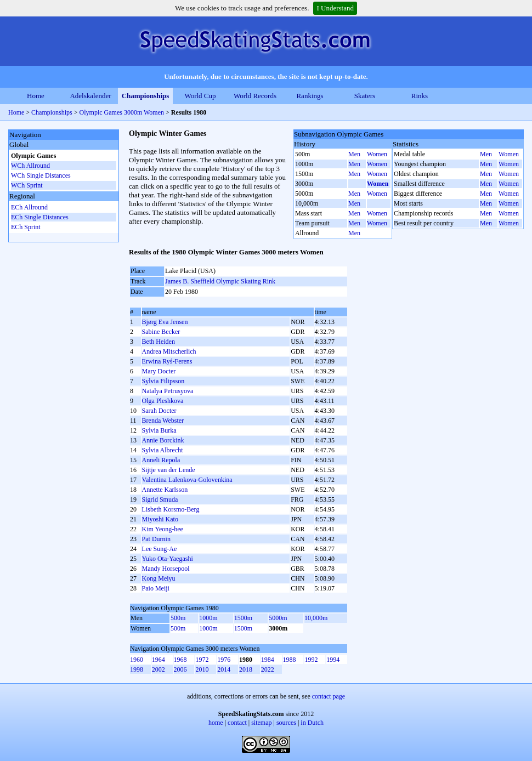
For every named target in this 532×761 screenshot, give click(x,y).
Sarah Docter (159, 411)
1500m (243, 618)
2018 (246, 669)
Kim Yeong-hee (163, 529)
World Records (255, 96)
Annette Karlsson (165, 490)
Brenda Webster (163, 421)
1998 (137, 669)
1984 (268, 660)
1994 (333, 660)
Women (377, 154)
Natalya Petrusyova (168, 391)
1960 (137, 660)
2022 (268, 669)
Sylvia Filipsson (163, 381)
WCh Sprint (27, 185)
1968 (180, 660)
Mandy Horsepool (166, 569)
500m (178, 618)
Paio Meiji (156, 588)
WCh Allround (30, 166)
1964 (159, 660)
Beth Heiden (159, 342)
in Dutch (312, 723)
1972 (202, 660)
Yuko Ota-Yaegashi (168, 559)
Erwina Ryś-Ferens (167, 361)
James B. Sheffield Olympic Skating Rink (220, 281)
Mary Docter (159, 371)
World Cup (200, 96)
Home (36, 96)
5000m (278, 618)
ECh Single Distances (40, 217)
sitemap (261, 723)
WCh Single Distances (41, 175)
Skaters (365, 96)
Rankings (310, 96)
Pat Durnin (156, 539)
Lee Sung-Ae (160, 549)
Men (354, 154)
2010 (202, 669)
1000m (208, 618)
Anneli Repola (161, 460)
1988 (290, 660)
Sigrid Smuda (160, 499)
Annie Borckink (163, 440)
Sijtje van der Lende (169, 470)
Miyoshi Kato (160, 519)
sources (286, 723)
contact (237, 723)
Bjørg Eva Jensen (165, 322)
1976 (224, 660)
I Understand (335, 8)
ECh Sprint (26, 227)
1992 (311, 660)
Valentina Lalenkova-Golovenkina (187, 480)
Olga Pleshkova (163, 401)
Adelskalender (90, 96)
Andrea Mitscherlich (169, 351)
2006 (180, 669)
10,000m (316, 618)
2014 (224, 669)
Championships (146, 96)
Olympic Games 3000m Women (122, 112)
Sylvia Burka (159, 430)
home (216, 723)
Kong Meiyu (159, 578)
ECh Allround (29, 207)
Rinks (420, 96)
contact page (329, 696)
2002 (159, 669)
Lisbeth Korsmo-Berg (171, 509)
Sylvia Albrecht (163, 450)
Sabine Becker (161, 332)
